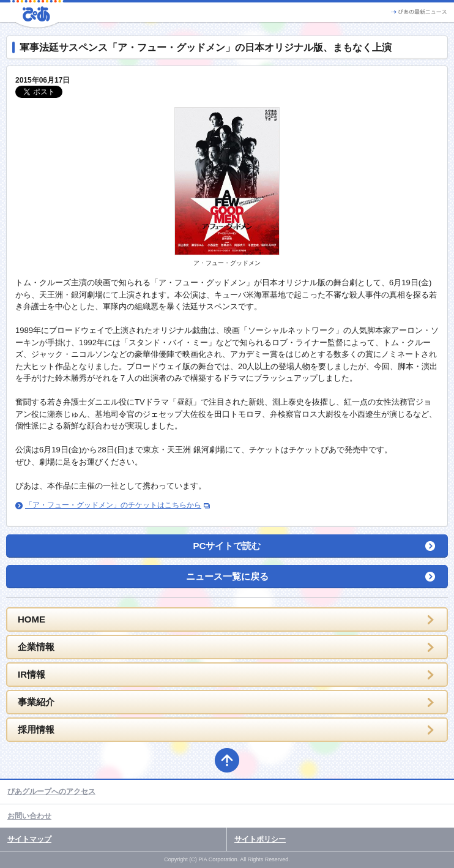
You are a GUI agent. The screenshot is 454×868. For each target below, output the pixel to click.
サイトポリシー (260, 839)
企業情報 (36, 647)
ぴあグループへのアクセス (51, 791)
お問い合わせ (29, 816)
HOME (32, 619)
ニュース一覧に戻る (227, 576)
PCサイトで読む (227, 546)
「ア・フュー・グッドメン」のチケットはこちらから (113, 505)
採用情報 (36, 729)
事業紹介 (36, 702)
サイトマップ (29, 839)
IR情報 (32, 674)
